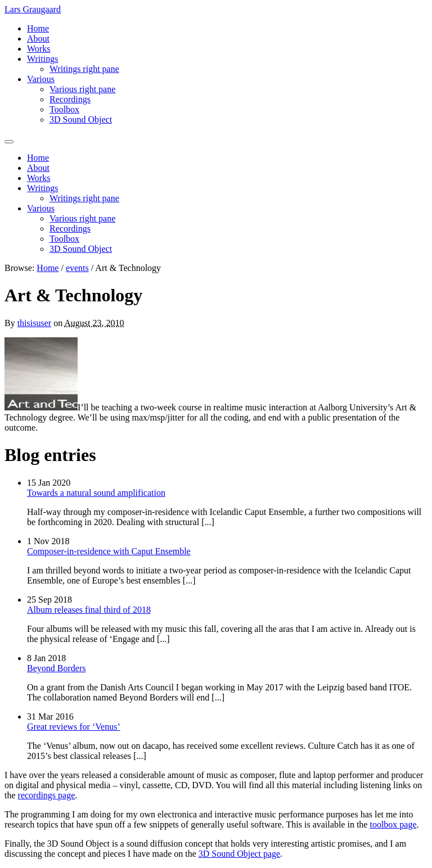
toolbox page (393, 824)
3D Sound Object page (239, 854)
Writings (42, 59)
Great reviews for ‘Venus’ (74, 727)
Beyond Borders (56, 668)
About (38, 39)
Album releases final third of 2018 (89, 610)
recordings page (47, 795)
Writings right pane (84, 69)
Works (39, 49)
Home (38, 28)
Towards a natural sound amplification (96, 493)
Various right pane (82, 89)
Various (41, 79)
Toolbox (64, 109)
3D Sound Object (81, 119)
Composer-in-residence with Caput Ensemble (109, 551)
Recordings (70, 99)
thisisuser (34, 323)
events (77, 268)
